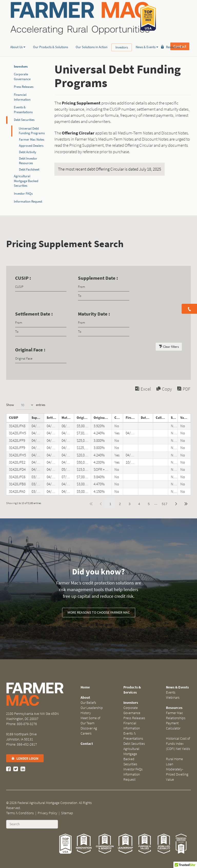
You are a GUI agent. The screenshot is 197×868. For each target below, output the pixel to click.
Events (171, 692)
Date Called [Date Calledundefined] (147, 418)
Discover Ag (89, 728)
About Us (18, 39)
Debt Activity (28, 152)
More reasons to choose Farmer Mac (99, 613)
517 (165, 504)
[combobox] (25, 405)
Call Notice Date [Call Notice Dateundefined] (162, 418)
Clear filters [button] (171, 347)
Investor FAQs (23, 194)
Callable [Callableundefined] (119, 418)
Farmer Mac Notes (32, 139)
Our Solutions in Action (92, 39)
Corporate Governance (22, 77)
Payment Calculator (173, 726)
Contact (180, 18)
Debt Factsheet (29, 169)
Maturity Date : (94, 314)
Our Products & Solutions (51, 39)
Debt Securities (24, 120)
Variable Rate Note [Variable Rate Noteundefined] (186, 418)
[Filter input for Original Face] (41, 359)
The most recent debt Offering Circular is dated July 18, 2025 (110, 169)
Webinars (173, 698)
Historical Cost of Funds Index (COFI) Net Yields (178, 744)
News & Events (147, 39)
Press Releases (24, 87)
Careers (86, 733)
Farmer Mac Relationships (176, 715)
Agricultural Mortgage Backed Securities (131, 756)
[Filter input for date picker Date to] (104, 296)
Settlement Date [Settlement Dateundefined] (53, 418)
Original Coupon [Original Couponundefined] (103, 418)
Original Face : (30, 350)
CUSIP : (23, 278)
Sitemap (67, 813)
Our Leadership (92, 708)
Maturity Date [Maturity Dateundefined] (68, 418)
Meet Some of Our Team (90, 721)
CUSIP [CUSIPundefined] (14, 418)
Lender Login (25, 759)
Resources (174, 39)
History (86, 713)
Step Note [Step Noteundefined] (174, 418)
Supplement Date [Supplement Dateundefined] (38, 418)
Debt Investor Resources (28, 161)
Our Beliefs (88, 703)
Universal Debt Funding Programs (32, 131)
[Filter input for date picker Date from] (104, 287)
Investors (122, 40)
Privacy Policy (47, 813)
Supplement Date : (98, 278)
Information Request (28, 201)
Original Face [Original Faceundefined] (84, 418)
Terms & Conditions (20, 813)
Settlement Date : (34, 314)
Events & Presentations (23, 110)
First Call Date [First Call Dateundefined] (132, 418)
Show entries (26, 405)
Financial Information (22, 97)
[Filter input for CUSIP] (41, 287)
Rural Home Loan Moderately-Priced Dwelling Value (177, 769)
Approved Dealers (31, 146)
